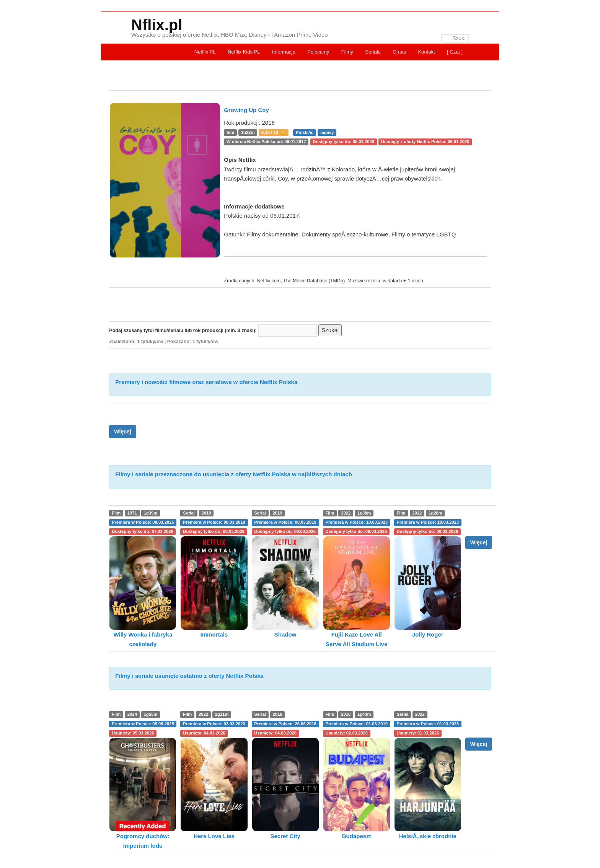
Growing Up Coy (246, 110)
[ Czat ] (455, 52)
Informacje (284, 52)
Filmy (347, 52)
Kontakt (426, 52)
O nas (399, 52)
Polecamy (318, 52)
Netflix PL (205, 52)
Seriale (373, 52)
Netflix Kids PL (244, 52)
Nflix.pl (157, 25)
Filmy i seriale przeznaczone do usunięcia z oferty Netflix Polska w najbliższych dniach (234, 474)
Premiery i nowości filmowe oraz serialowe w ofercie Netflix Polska (206, 382)
